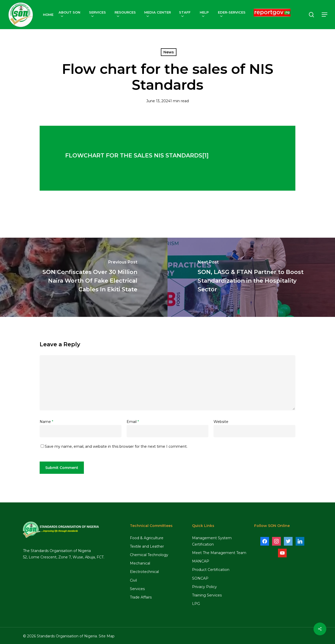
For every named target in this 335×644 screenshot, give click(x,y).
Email (133, 422)
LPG (196, 604)
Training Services (207, 595)
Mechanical (140, 563)
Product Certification (211, 570)
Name (46, 422)
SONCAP (200, 578)
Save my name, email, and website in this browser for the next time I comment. (116, 446)
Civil (133, 580)
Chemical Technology (149, 555)
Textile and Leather (147, 546)
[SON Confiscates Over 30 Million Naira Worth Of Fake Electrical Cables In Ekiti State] (84, 277)
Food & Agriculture (147, 538)
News (169, 52)
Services (137, 589)
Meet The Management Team (219, 553)
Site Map (107, 636)
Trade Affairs (141, 597)
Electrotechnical (144, 572)
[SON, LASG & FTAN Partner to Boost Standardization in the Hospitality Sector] (251, 277)
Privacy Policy (204, 587)
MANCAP (201, 561)
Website (221, 422)
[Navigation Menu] (325, 15)
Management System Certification (212, 541)
